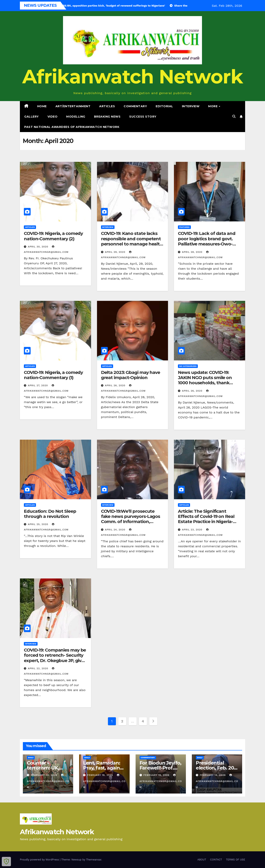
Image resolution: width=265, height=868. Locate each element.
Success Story (143, 117)
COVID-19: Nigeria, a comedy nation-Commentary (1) (53, 375)
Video (53, 117)
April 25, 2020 (38, 524)
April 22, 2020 (38, 668)
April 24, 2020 (116, 530)
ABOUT (202, 860)
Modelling (76, 117)
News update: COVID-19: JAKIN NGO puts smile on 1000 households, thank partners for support (205, 380)
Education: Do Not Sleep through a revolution (50, 514)
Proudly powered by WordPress (40, 860)
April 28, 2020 (193, 252)
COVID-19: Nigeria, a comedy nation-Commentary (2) (53, 236)
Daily (31, 757)
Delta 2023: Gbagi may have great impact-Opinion (131, 375)
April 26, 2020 (116, 385)
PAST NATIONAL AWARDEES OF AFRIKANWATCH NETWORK (72, 127)
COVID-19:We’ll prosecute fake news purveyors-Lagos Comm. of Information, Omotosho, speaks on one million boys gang (131, 522)
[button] (234, 116)
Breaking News (107, 117)
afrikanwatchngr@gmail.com (48, 781)
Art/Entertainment (73, 106)
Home (42, 106)
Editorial (164, 106)
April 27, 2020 (38, 385)
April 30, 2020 (39, 247)
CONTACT (216, 860)
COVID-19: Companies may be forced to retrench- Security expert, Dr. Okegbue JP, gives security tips (55, 658)
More (213, 106)
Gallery (32, 117)
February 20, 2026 (45, 775)
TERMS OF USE (236, 860)
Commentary (135, 106)
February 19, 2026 (100, 775)
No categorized (188, 366)
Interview (191, 106)
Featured (184, 227)
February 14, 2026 (213, 775)
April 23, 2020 (193, 530)
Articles (107, 106)
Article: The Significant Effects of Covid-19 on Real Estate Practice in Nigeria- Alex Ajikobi (206, 519)
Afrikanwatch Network (132, 77)
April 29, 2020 (116, 252)
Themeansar (94, 860)
